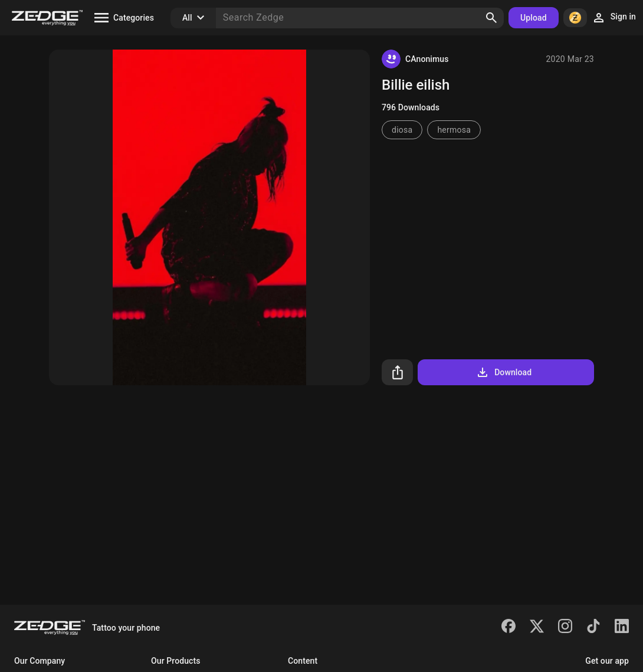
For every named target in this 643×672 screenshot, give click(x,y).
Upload (534, 18)
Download (503, 372)
